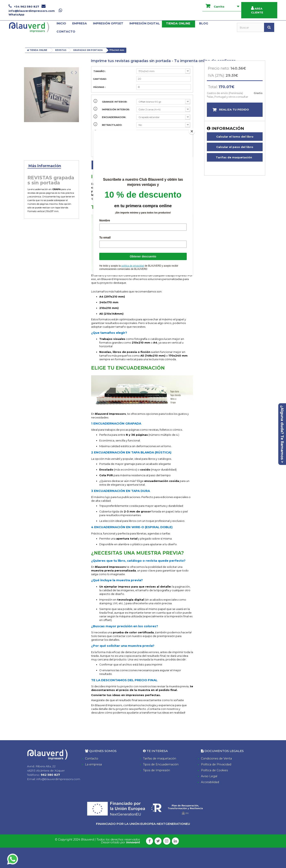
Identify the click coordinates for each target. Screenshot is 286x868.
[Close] (192, 131)
